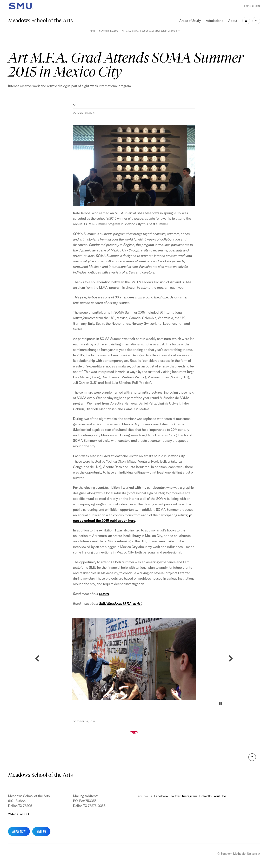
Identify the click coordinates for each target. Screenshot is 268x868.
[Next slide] (231, 659)
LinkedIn (205, 796)
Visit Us (41, 831)
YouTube (220, 796)
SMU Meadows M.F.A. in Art (120, 604)
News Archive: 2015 (109, 31)
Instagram (189, 796)
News (93, 31)
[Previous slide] (37, 659)
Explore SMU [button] (252, 6)
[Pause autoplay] (220, 704)
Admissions (214, 21)
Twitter (175, 796)
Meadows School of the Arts (40, 20)
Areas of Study (190, 21)
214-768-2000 (18, 814)
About (233, 21)
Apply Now (19, 831)
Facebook (161, 796)
